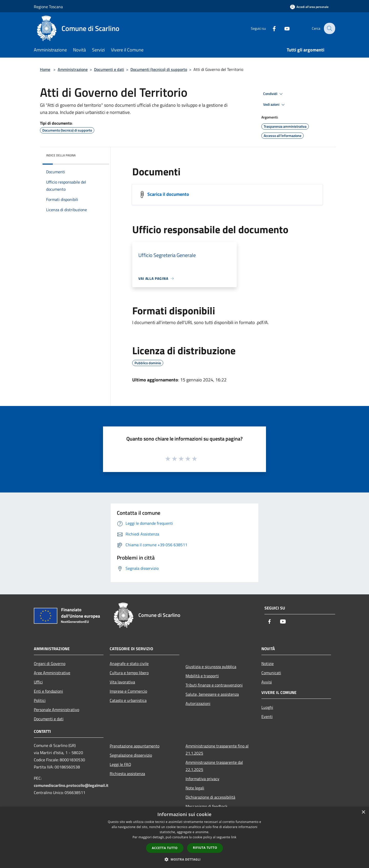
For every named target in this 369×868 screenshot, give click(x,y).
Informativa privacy (202, 779)
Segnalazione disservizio (131, 755)
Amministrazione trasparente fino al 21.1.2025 (217, 749)
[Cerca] (329, 28)
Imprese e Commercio (128, 691)
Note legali (195, 788)
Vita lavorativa (122, 682)
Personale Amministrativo (57, 710)
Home (45, 69)
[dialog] (184, 837)
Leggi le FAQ (120, 764)
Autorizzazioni (198, 703)
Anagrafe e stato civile (129, 663)
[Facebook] (271, 28)
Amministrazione (73, 69)
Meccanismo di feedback (207, 806)
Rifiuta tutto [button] (205, 848)
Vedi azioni (275, 105)
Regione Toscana (48, 7)
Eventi (267, 716)
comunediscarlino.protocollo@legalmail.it (71, 785)
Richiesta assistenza (127, 774)
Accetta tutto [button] (165, 848)
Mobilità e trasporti (202, 676)
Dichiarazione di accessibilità (210, 797)
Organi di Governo (50, 663)
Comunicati (271, 673)
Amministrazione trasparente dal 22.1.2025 (214, 766)
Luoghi (267, 707)
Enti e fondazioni (48, 691)
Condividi (274, 94)
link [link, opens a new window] (234, 837)
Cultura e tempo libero (129, 673)
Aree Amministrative (52, 673)
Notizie (268, 663)
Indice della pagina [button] (61, 155)
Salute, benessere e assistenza (212, 694)
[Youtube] (283, 28)
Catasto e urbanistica (128, 700)
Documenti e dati (109, 69)
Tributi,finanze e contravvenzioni (214, 685)
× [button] (363, 812)
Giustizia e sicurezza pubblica (211, 667)
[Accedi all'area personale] (309, 7)
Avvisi (267, 682)
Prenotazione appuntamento (135, 746)
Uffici (38, 682)
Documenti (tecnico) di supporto (159, 69)
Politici (40, 700)
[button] (184, 859)
